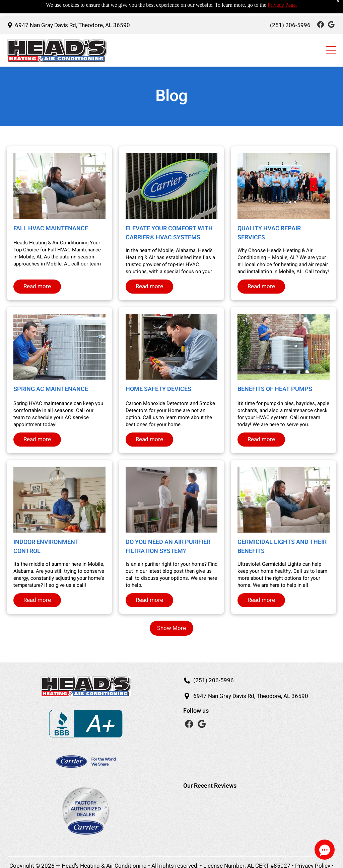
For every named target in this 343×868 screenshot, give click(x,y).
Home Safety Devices (158, 389)
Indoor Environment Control (46, 547)
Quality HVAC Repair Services (269, 233)
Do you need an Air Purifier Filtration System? (168, 547)
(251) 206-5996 (214, 680)
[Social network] (321, 9)
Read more (37, 286)
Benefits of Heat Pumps (275, 389)
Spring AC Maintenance (51, 389)
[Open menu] (331, 33)
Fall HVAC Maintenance (51, 228)
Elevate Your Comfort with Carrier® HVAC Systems (169, 233)
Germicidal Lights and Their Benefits (282, 547)
